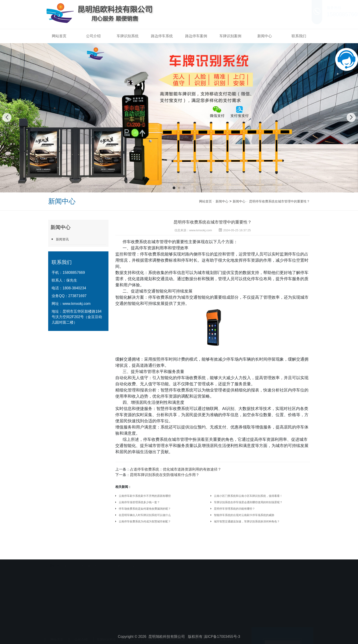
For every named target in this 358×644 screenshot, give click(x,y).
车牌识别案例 (230, 36)
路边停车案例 (196, 36)
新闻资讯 (60, 239)
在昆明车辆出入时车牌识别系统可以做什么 (145, 515)
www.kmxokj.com (77, 304)
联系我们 (299, 36)
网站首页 (59, 36)
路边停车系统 (162, 36)
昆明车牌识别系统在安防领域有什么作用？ (165, 475)
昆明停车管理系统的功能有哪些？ (234, 509)
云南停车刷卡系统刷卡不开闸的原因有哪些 (145, 496)
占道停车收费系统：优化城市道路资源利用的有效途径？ (176, 469)
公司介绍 (93, 36)
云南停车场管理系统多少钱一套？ (139, 502)
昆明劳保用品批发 (103, 560)
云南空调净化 (77, 560)
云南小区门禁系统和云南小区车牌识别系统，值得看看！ (248, 496)
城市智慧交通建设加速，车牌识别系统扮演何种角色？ (247, 522)
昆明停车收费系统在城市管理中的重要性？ (279, 201)
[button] (174, 188)
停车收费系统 (135, 242)
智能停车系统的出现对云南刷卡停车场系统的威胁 (244, 515)
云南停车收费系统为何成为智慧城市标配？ (145, 522)
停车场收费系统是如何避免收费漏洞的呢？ (145, 509)
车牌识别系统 (128, 36)
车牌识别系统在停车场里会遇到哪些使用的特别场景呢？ (248, 502)
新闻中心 (265, 36)
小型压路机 (128, 560)
